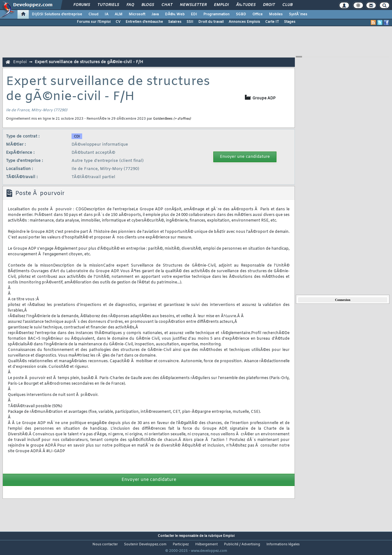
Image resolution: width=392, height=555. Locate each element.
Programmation (216, 14)
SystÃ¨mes (298, 14)
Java (155, 14)
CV (118, 22)
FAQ (130, 5)
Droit (269, 5)
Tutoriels (108, 5)
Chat (167, 5)
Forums (82, 5)
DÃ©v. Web (175, 14)
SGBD (241, 14)
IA (107, 14)
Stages (290, 22)
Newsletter (193, 5)
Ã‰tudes (246, 5)
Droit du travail (211, 22)
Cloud (93, 14)
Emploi (221, 5)
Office (258, 14)
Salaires (175, 22)
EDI (194, 14)
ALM (119, 14)
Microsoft (137, 14)
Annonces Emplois (244, 22)
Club (287, 5)
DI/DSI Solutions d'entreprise (57, 14)
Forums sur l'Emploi (94, 22)
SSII (190, 22)
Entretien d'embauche (144, 22)
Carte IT (272, 22)
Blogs (148, 5)
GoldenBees (163, 119)
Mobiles (276, 14)
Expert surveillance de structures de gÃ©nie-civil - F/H (89, 62)
